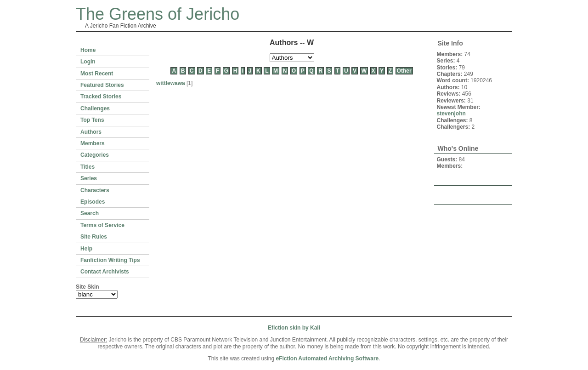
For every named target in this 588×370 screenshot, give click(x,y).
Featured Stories (102, 85)
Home (88, 50)
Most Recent (97, 74)
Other (404, 71)
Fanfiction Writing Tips (110, 260)
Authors (91, 132)
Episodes (93, 202)
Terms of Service (102, 225)
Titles (88, 167)
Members (93, 143)
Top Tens (92, 120)
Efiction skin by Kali (294, 328)
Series (89, 178)
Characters (95, 190)
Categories (95, 155)
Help (86, 249)
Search (90, 213)
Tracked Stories (101, 97)
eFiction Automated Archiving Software (327, 359)
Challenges (95, 108)
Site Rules (94, 237)
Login (88, 62)
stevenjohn (451, 114)
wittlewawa (171, 83)
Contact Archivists (105, 272)
